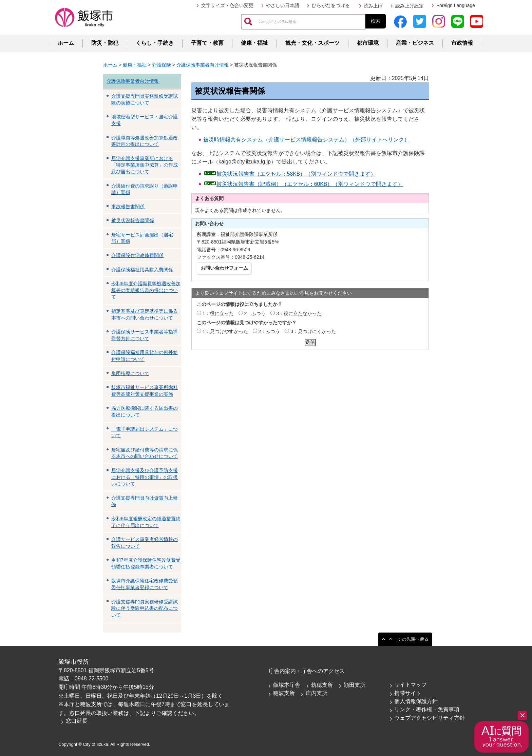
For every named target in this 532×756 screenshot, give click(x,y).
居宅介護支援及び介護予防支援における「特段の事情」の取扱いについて (145, 477)
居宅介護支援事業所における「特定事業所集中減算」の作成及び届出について (145, 165)
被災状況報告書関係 (133, 220)
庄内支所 (317, 693)
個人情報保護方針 (416, 701)
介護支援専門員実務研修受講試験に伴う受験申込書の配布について (145, 608)
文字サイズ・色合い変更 (227, 5)
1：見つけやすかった (225, 331)
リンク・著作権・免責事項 (427, 709)
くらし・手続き (155, 43)
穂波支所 (284, 693)
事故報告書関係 (128, 207)
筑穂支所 (322, 685)
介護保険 (161, 65)
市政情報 (462, 43)
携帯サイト (408, 693)
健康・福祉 (254, 43)
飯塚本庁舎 (287, 685)
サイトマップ (411, 685)
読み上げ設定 (410, 6)
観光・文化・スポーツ (312, 43)
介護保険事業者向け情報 (203, 65)
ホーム (66, 43)
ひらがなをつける (331, 5)
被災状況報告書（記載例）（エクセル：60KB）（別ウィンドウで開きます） (310, 184)
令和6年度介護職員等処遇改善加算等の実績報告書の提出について (146, 290)
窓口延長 (77, 721)
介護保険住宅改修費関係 (137, 255)
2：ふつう (255, 313)
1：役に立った (218, 313)
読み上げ (373, 6)
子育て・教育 (207, 43)
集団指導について (130, 373)
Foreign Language (456, 5)
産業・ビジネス (415, 43)
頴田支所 (355, 685)
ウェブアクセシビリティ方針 (430, 718)
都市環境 (368, 43)
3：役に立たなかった (299, 313)
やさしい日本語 (283, 5)
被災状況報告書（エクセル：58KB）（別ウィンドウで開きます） (296, 174)
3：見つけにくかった (313, 331)
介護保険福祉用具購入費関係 (142, 270)
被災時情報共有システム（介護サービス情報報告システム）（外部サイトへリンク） (306, 140)
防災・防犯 (105, 43)
